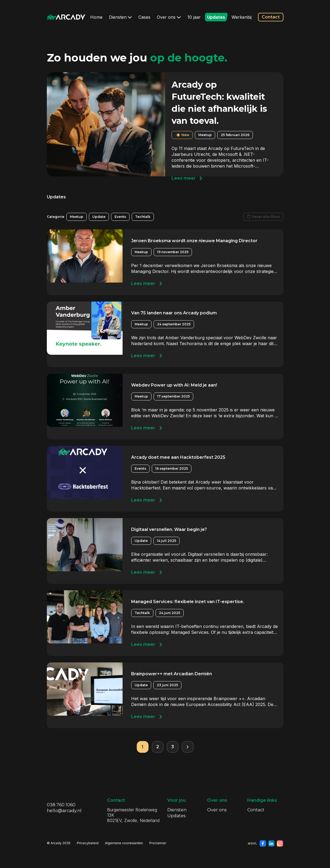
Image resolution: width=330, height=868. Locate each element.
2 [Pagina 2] (158, 747)
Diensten (120, 17)
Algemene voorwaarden (124, 843)
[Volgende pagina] (188, 747)
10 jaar (194, 17)
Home (96, 17)
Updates (216, 17)
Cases (144, 17)
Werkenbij (242, 17)
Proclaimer (158, 843)
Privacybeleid (88, 843)
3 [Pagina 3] (173, 747)
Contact (271, 17)
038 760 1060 (61, 805)
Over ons (169, 17)
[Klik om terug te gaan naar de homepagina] (66, 17)
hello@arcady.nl (64, 811)
